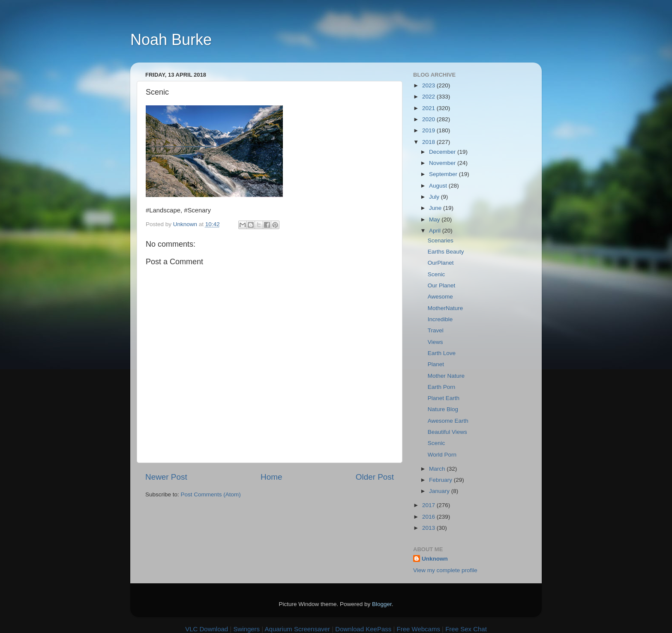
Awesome (440, 297)
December (443, 152)
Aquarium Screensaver (298, 629)
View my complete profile (445, 570)
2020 (429, 119)
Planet (436, 364)
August (439, 186)
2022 (429, 97)
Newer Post (166, 477)
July (435, 197)
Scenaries (441, 240)
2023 (429, 85)
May (435, 219)
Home (271, 477)
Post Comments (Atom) (211, 494)
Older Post (375, 477)
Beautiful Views (447, 432)
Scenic (436, 274)
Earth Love (442, 353)
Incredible (440, 319)
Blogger (382, 604)
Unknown (435, 559)
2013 (429, 528)
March (438, 469)
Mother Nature (446, 376)
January (440, 491)
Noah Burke (171, 40)
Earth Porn (442, 387)
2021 (429, 108)
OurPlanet (441, 263)
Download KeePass (363, 629)
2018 (429, 142)
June (436, 208)
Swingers (246, 629)
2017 (429, 505)
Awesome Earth (448, 421)
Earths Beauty (446, 252)
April (436, 231)
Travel (436, 330)
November (443, 163)
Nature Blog (443, 409)
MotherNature (445, 308)
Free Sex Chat (466, 629)
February (441, 480)
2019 (429, 130)
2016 (429, 517)
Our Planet (442, 285)
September (444, 174)
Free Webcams (418, 629)
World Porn (442, 455)
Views (435, 342)
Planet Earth (444, 398)
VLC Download (207, 629)
